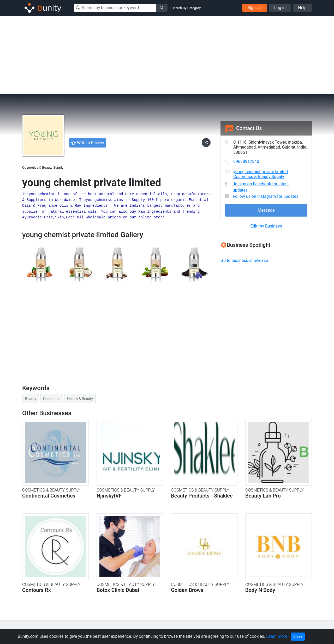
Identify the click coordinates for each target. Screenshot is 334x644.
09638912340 (246, 161)
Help (302, 8)
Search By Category (186, 8)
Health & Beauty (80, 399)
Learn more (277, 636)
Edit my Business (266, 226)
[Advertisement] (167, 55)
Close (298, 636)
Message (266, 210)
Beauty (31, 399)
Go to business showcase (244, 260)
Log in (280, 8)
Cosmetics (52, 399)
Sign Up (255, 8)
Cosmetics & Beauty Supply (43, 167)
